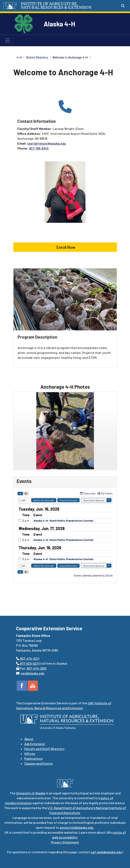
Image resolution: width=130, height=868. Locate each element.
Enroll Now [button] (65, 247)
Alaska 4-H (59, 24)
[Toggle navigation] (7, 41)
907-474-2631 (37, 668)
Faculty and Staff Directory (44, 749)
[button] (17, 431)
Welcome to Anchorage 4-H (70, 57)
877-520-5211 (29, 663)
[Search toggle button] (123, 6)
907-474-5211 (30, 658)
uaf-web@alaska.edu (106, 852)
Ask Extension (35, 744)
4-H (19, 57)
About (29, 739)
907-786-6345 (39, 148)
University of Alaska (31, 793)
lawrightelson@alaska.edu (47, 143)
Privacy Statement (65, 842)
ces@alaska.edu (33, 673)
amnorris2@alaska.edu (77, 827)
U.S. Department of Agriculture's (71, 808)
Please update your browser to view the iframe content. (65, 535)
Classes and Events (38, 763)
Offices (30, 754)
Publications (33, 758)
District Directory (37, 57)
